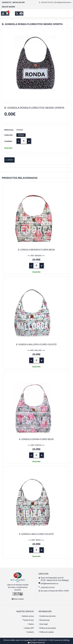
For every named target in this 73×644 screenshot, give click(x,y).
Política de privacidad (47, 627)
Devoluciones (44, 619)
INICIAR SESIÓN (8, 7)
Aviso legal (43, 623)
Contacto (30, 631)
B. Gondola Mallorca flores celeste (36, 344)
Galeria (31, 623)
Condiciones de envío (47, 615)
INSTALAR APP (19, 2)
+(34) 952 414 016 (46, 2)
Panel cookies (18, 598)
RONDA (21, 135)
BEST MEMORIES (40, 639)
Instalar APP (29, 627)
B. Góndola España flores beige (37, 439)
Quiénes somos (27, 615)
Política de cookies (46, 631)
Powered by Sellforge (62, 639)
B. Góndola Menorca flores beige (37, 249)
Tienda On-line (28, 619)
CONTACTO (7, 2)
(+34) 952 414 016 (48, 587)
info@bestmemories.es (63, 2)
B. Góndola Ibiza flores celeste (36, 533)
